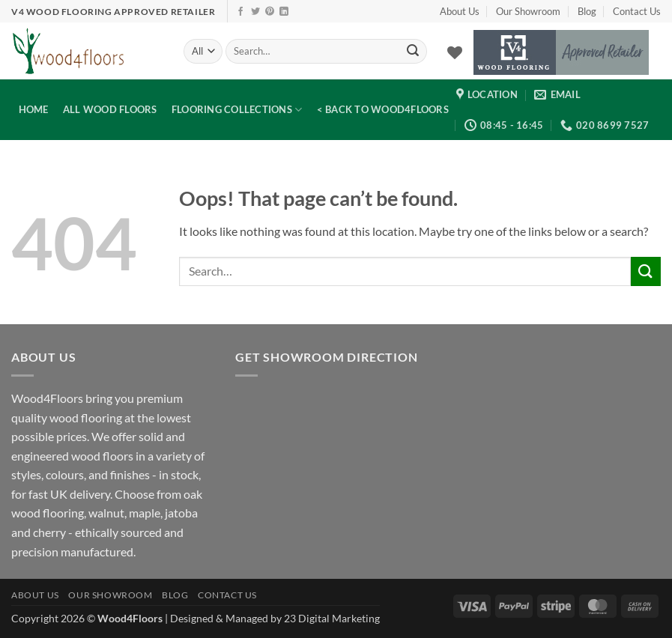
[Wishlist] (455, 52)
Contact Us (637, 11)
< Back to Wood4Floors (383, 109)
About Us (460, 11)
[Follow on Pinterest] (270, 12)
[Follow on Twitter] (255, 12)
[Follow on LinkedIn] (284, 12)
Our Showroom (528, 11)
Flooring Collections (237, 110)
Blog (587, 11)
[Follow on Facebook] (240, 12)
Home (34, 109)
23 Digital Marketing (332, 618)
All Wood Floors (110, 109)
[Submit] (414, 52)
